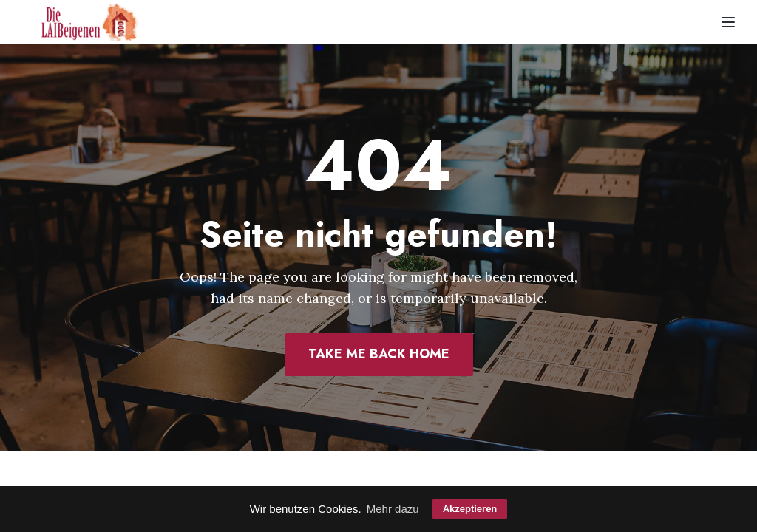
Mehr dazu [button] (393, 509)
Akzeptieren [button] (470, 509)
